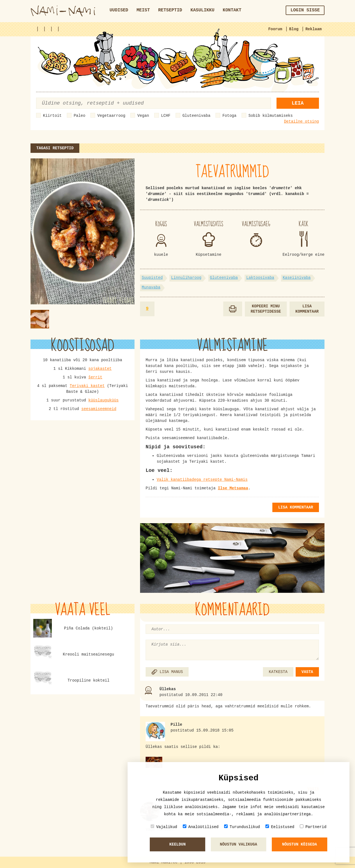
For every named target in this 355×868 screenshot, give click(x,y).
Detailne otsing (301, 122)
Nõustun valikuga (239, 844)
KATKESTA (278, 672)
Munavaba (151, 287)
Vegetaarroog (111, 116)
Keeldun (178, 844)
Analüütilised (201, 827)
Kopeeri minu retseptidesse (266, 309)
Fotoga (229, 116)
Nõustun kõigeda (300, 844)
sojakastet (100, 369)
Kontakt (232, 10)
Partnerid (313, 827)
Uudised (119, 10)
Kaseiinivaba (297, 278)
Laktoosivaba (260, 278)
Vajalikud (164, 827)
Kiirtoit (52, 116)
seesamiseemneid (99, 409)
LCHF (166, 116)
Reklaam (314, 29)
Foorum (275, 29)
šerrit (95, 377)
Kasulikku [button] (202, 10)
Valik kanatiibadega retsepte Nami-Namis (202, 480)
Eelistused (280, 827)
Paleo (80, 116)
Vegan (143, 116)
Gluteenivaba (196, 116)
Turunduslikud (242, 827)
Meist (143, 10)
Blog (294, 29)
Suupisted (152, 278)
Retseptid (170, 10)
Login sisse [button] (305, 10)
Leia (298, 103)
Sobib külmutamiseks (271, 116)
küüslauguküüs (104, 400)
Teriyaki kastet (87, 386)
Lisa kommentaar (307, 309)
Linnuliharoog (186, 278)
